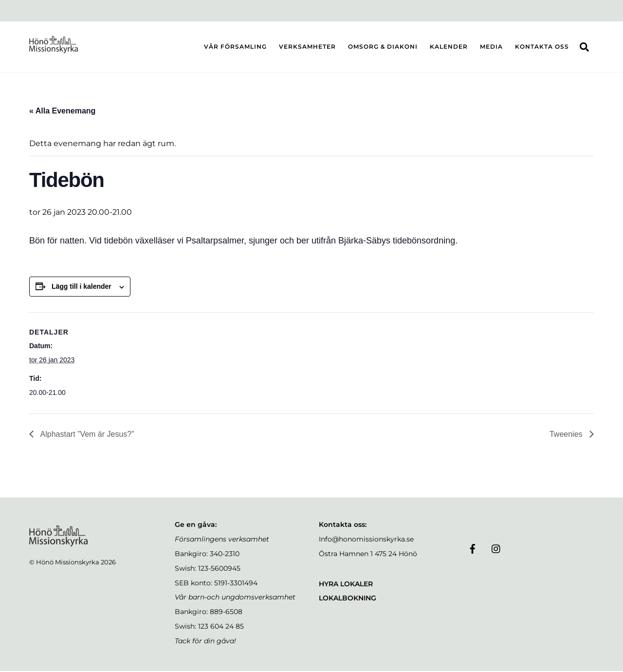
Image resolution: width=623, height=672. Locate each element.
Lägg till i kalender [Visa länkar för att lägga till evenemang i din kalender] (82, 288)
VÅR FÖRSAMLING (235, 47)
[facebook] (473, 549)
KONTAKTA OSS (542, 47)
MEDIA (491, 47)
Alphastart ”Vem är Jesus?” (86, 436)
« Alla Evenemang (62, 112)
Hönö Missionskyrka (68, 563)
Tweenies (567, 436)
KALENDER (449, 47)
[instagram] (496, 549)
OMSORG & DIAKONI (383, 47)
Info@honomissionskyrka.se (366, 541)
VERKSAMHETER (307, 47)
